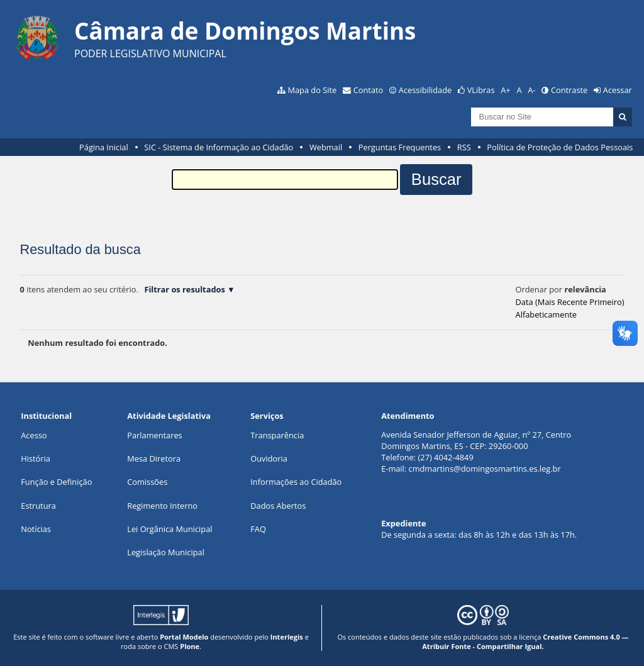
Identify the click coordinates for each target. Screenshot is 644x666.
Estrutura (38, 506)
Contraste (569, 90)
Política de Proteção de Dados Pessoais (560, 147)
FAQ (258, 529)
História (36, 458)
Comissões (147, 482)
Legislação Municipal (166, 552)
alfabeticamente (546, 314)
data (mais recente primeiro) (570, 302)
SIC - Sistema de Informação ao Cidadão (219, 147)
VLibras (481, 90)
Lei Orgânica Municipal (169, 529)
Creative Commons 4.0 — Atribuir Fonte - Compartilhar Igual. (525, 641)
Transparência (277, 435)
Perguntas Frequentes (400, 147)
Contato (369, 90)
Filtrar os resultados (184, 289)
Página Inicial (104, 147)
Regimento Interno (162, 506)
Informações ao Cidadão (296, 482)
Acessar (618, 90)
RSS (464, 147)
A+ (505, 90)
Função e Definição (56, 482)
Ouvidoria (269, 458)
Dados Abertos (278, 506)
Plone (190, 646)
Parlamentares (154, 435)
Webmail (326, 147)
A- (531, 90)
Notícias (36, 529)
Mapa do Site (312, 90)
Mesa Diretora (154, 458)
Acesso (34, 435)
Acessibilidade (425, 90)
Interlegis (287, 637)
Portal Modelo (184, 637)
